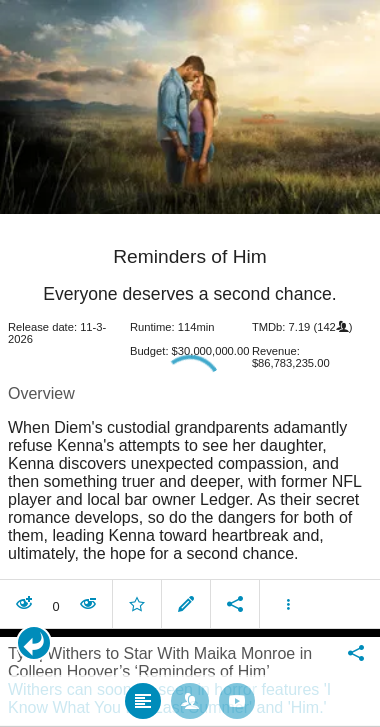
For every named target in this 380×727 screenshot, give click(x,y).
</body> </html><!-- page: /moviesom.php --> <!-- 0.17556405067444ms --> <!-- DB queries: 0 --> (190, 363)
